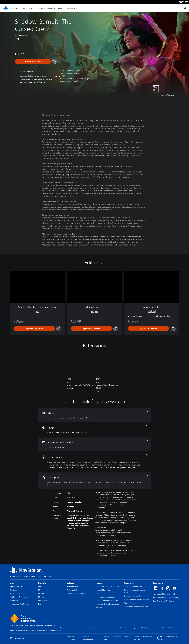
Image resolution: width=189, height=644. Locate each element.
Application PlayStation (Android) (166, 598)
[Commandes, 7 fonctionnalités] (94, 462)
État (97, 594)
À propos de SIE (16, 587)
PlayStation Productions (19, 597)
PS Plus (30, 8)
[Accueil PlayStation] (5, 8)
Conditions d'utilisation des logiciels (145, 638)
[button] (72, 73)
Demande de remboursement (107, 604)
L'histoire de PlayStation (19, 604)
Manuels (99, 608)
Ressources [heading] (129, 583)
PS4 (23, 8)
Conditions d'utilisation (133, 587)
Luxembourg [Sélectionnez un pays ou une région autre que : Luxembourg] (19, 638)
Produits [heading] (42, 583)
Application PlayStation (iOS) (164, 594)
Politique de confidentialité (88, 638)
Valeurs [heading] (70, 583)
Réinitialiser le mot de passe (107, 601)
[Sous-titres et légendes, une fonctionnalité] (94, 444)
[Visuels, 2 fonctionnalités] (94, 415)
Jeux (12, 8)
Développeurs (130, 603)
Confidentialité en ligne (76, 594)
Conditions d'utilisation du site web (111, 638)
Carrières (13, 590)
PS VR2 (41, 594)
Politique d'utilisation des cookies (168, 638)
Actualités (51, 8)
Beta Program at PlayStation (164, 601)
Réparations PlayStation (105, 597)
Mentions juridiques (71, 638)
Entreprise (14, 601)
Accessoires (40, 8)
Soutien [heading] (99, 583)
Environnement (73, 587)
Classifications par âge (133, 596)
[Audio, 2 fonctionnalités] (94, 430)
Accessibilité (72, 590)
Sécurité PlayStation (103, 590)
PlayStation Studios (17, 594)
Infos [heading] (12, 583)
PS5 (18, 8)
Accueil (12, 576)
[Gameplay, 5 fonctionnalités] (94, 481)
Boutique (61, 8)
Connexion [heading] (158, 583)
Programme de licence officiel (136, 607)
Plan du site (128, 638)
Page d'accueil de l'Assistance (107, 587)
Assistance (71, 8)
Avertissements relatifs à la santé (109, 530)
